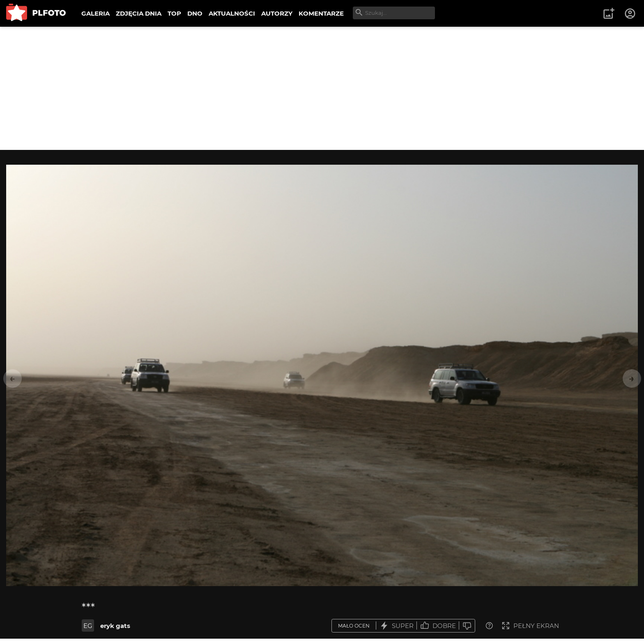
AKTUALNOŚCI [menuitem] (232, 13)
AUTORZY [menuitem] (277, 13)
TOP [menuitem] (174, 13)
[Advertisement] (322, 88)
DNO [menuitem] (195, 13)
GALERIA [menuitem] (95, 13)
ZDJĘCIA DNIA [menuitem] (139, 13)
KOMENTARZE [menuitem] (321, 13)
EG (88, 626)
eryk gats (115, 626)
